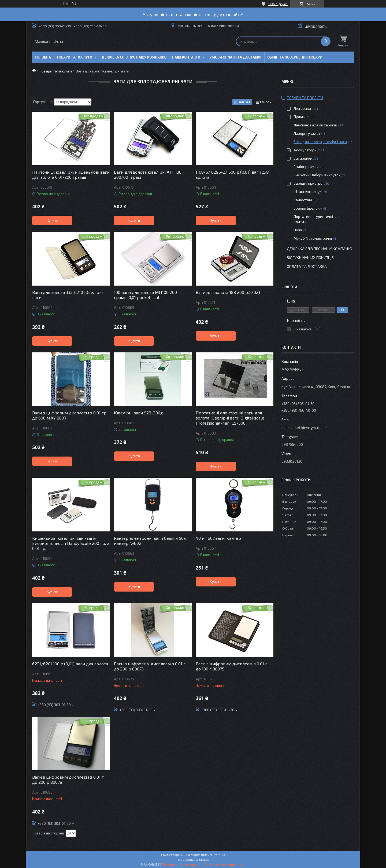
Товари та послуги (74, 57)
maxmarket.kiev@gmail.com (305, 427)
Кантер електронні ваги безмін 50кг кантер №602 (151, 541)
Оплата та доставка (307, 266)
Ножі (298, 230)
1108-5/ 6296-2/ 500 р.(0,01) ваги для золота (233, 174)
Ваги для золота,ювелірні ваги (320, 142)
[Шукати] (326, 41)
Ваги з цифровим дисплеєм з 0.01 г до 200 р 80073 (150, 666)
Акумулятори (305, 150)
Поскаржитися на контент (182, 864)
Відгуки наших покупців (310, 258)
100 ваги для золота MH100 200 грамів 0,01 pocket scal (145, 295)
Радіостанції (304, 200)
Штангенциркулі (308, 192)
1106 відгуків (278, 4)
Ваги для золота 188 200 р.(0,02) (228, 292)
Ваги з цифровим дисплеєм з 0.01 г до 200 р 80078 (68, 779)
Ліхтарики (302, 108)
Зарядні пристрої (308, 183)
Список (266, 102)
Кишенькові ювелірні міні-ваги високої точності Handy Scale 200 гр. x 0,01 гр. (71, 543)
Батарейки (303, 158)
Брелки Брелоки (308, 208)
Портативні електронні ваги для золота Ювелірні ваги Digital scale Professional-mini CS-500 (230, 418)
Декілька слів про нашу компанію (134, 57)
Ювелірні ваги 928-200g (138, 413)
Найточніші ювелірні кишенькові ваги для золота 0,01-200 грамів (71, 174)
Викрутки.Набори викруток (317, 175)
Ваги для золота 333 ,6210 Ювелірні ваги (67, 295)
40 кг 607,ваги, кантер (218, 538)
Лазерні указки (307, 133)
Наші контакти (186, 57)
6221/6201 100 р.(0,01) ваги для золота (70, 664)
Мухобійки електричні (313, 238)
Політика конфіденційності (225, 864)
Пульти (300, 117)
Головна (43, 57)
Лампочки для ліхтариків (315, 125)
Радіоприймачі (306, 167)
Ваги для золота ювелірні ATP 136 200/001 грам (148, 174)
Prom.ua (219, 855)
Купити (52, 220)
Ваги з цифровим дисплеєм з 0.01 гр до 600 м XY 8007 (69, 415)
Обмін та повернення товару (295, 57)
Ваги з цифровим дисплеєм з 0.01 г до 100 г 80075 (231, 666)
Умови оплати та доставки (236, 57)
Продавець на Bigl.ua (193, 859)
